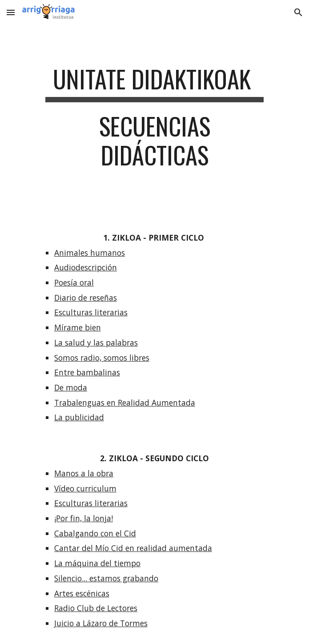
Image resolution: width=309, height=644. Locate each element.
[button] (11, 12)
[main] (154, 121)
